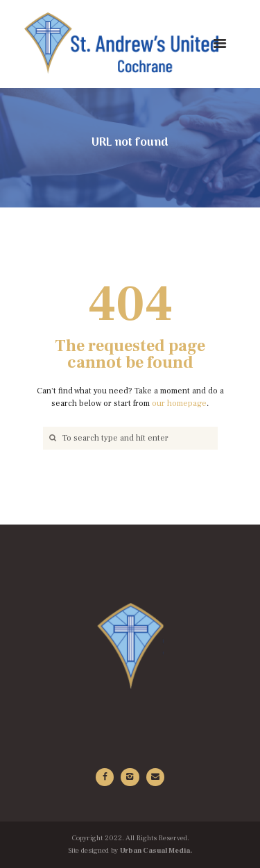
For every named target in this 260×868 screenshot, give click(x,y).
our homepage (179, 403)
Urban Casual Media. (156, 851)
